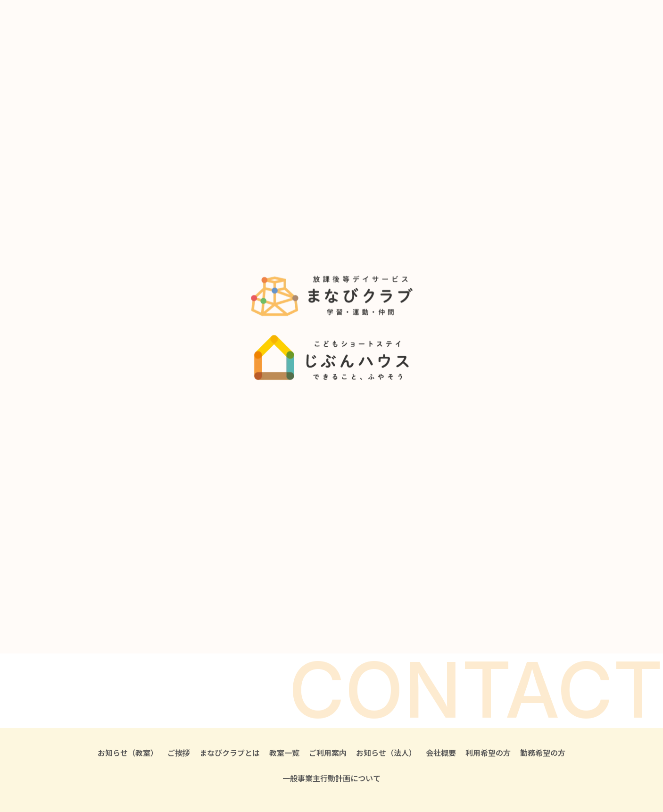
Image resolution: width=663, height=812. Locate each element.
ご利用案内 (328, 753)
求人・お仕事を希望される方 (444, 625)
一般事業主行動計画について (331, 778)
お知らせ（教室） (128, 753)
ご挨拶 (179, 753)
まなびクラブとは (230, 753)
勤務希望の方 (543, 753)
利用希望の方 (488, 753)
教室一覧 (284, 753)
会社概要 (441, 753)
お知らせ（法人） (386, 753)
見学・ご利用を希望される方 (299, 625)
